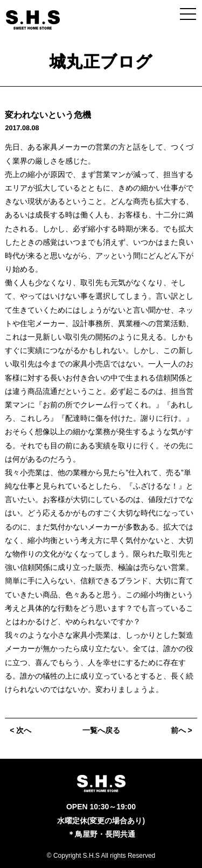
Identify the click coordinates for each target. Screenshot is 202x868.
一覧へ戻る (101, 730)
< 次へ (20, 730)
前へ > (182, 730)
